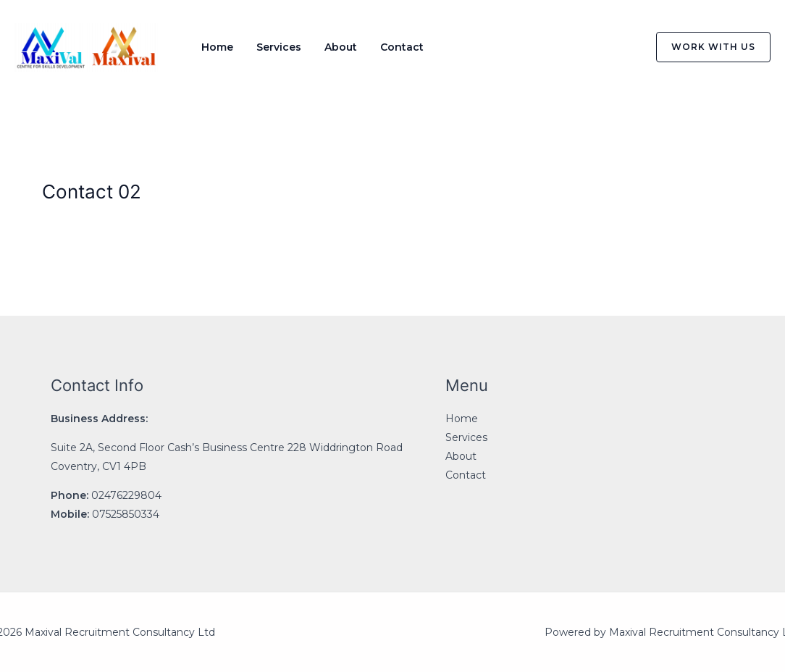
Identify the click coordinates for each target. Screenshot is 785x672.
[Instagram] (618, 48)
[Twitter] (587, 48)
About (341, 47)
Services (279, 47)
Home (217, 47)
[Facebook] (557, 48)
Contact (402, 47)
